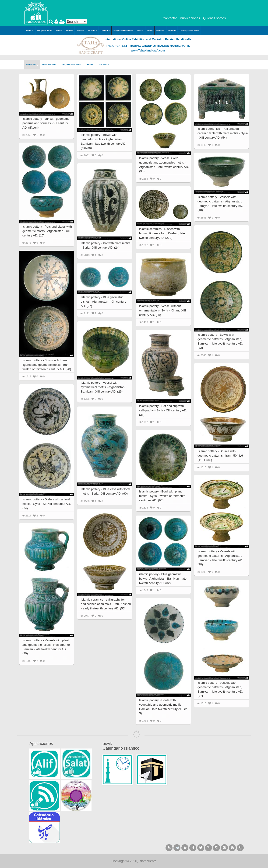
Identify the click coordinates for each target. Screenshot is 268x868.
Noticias (80, 30)
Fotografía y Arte (45, 30)
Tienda (140, 30)
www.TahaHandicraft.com (148, 51)
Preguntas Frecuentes (123, 30)
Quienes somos (214, 18)
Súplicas (172, 30)
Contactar (170, 18)
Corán (150, 30)
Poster (91, 65)
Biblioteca (92, 30)
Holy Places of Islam (73, 65)
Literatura (105, 30)
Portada (30, 30)
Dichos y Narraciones (189, 30)
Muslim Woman (51, 65)
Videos (59, 30)
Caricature (104, 64)
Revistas (160, 30)
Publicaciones (190, 18)
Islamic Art (32, 65)
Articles (69, 30)
